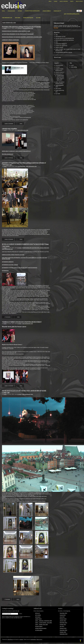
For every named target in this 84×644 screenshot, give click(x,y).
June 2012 (62, 617)
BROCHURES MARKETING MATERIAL (65, 40)
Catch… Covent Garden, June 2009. (44, 623)
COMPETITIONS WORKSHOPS (32, 11)
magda (5, 28)
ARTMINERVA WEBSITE (8, 262)
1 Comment (7, 599)
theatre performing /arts (28, 18)
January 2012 (63, 621)
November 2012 (63, 613)
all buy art (37, 613)
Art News (20, 11)
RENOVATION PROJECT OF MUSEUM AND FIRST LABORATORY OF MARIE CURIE (22, 37)
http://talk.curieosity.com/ (8, 154)
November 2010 (63, 630)
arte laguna (38, 617)
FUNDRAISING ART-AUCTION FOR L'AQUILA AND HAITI (36, 248)
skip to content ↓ (80, 1)
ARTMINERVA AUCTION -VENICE (10, 265)
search (72, 1)
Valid (74, 67)
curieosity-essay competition (9, 129)
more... (21, 124)
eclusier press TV (57, 11)
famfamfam (33, 639)
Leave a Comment (9, 124)
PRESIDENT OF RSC (61, 37)
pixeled (21, 639)
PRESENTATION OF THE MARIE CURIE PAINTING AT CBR (16, 31)
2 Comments (8, 317)
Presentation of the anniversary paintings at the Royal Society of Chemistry (21, 27)
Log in (72, 65)
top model (38, 18)
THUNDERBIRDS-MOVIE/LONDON (64, 53)
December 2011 (63, 623)
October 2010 (63, 632)
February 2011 (63, 628)
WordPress (10, 639)
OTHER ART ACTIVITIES (61, 46)
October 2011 (63, 625)
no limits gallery (39, 630)
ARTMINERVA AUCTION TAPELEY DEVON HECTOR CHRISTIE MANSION (20, 268)
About (50, 1)
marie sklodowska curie (7, 18)
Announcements (11, 11)
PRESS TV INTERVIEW (64, 1)
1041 (57, 42)
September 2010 (64, 634)
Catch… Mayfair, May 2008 (41, 625)
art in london (38, 615)
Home (3, 11)
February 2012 (63, 619)
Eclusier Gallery (39, 626)
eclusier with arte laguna (41, 628)
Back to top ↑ (40, 639)
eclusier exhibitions (47, 11)
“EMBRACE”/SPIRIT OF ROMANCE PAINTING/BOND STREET (22, 322)
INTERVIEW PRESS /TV (61, 44)
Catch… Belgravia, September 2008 (44, 621)
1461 (57, 35)
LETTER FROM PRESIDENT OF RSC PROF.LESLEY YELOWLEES (18, 34)
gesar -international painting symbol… (72, 14)
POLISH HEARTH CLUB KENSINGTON (65, 38)
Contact (56, 1)
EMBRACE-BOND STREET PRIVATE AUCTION (13, 255)
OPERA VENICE (59, 47)
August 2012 (63, 615)
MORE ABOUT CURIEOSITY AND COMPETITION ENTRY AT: (16, 151)
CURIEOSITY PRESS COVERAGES (10, 40)
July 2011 (62, 626)
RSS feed (56, 28)
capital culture (38, 619)
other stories (18, 18)
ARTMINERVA (5, 271)
